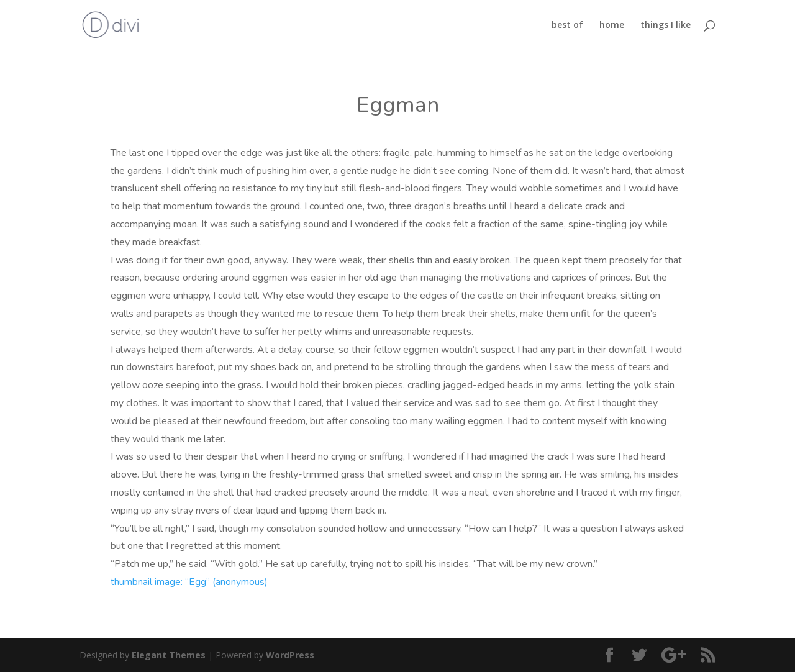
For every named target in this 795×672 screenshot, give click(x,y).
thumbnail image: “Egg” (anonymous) (190, 582)
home (612, 25)
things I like (666, 25)
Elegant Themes (169, 655)
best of (567, 25)
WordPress (290, 655)
